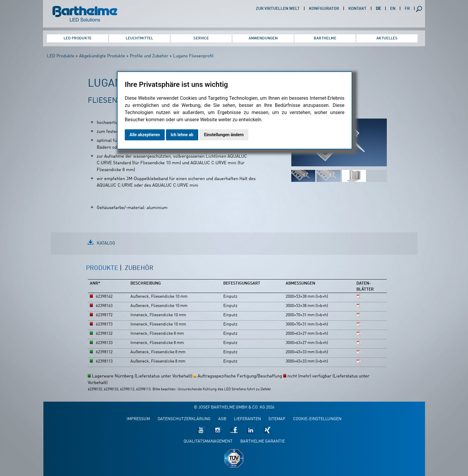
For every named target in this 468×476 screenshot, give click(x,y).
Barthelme (325, 38)
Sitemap (277, 419)
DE (378, 9)
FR (407, 9)
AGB (222, 419)
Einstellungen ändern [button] (224, 135)
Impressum (138, 419)
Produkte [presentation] (102, 268)
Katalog (106, 244)
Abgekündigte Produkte (102, 56)
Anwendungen (263, 38)
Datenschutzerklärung (184, 419)
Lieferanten (247, 419)
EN (393, 9)
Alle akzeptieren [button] (145, 135)
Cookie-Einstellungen (317, 419)
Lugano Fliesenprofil (193, 56)
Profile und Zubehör (149, 56)
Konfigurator (324, 9)
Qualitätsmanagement (208, 442)
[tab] (104, 272)
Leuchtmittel (139, 38)
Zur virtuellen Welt (278, 9)
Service (201, 38)
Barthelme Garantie (263, 442)
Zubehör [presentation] (139, 268)
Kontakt (357, 9)
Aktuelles (387, 38)
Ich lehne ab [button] (182, 135)
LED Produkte (78, 38)
